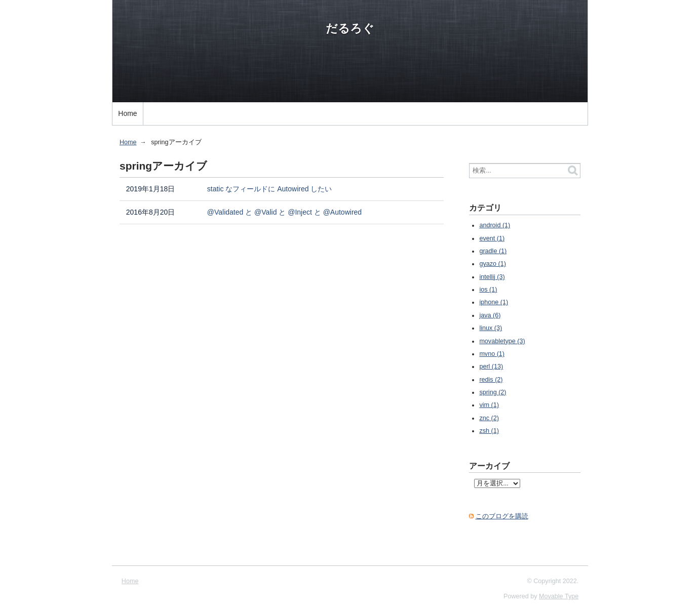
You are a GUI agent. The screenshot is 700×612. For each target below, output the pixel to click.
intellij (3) (492, 277)
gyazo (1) (493, 264)
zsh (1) (489, 431)
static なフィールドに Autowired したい (270, 189)
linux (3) (491, 328)
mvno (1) (492, 354)
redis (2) (491, 380)
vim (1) (489, 405)
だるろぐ (350, 28)
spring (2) (493, 392)
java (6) (490, 315)
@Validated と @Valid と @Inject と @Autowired (284, 212)
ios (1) (488, 290)
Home (127, 113)
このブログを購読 (502, 516)
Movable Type (559, 596)
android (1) (495, 225)
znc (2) (489, 418)
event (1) (492, 238)
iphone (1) (494, 302)
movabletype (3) (502, 341)
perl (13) (491, 366)
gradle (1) (493, 251)
